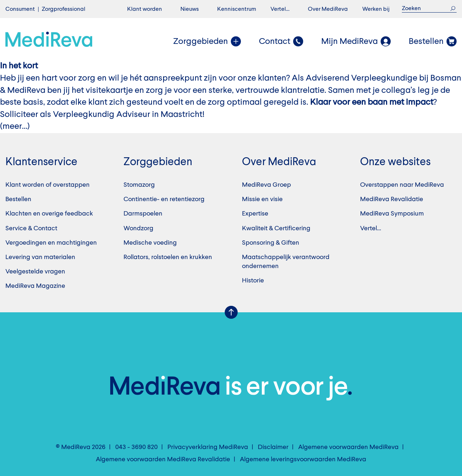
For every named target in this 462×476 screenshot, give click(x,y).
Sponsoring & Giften (271, 243)
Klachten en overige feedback (49, 214)
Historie (253, 281)
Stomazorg (139, 185)
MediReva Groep (266, 185)
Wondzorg (138, 228)
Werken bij (376, 9)
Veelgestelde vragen (35, 272)
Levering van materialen (40, 257)
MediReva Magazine (35, 286)
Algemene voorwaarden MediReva (348, 447)
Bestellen (18, 199)
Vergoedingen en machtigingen (51, 243)
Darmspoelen (143, 214)
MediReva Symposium (392, 214)
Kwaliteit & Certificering (276, 228)
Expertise (255, 214)
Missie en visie (262, 199)
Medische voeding (150, 243)
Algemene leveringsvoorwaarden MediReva (303, 459)
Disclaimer (273, 447)
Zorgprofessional (64, 9)
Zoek (453, 8)
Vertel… (280, 9)
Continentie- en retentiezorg (164, 199)
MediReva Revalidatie (392, 199)
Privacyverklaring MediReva (208, 447)
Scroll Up (231, 312)
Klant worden (145, 9)
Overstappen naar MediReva (402, 185)
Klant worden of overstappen (48, 185)
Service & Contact (31, 228)
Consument (20, 9)
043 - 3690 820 (136, 447)
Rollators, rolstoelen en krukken (168, 257)
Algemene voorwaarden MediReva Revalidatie (163, 459)
